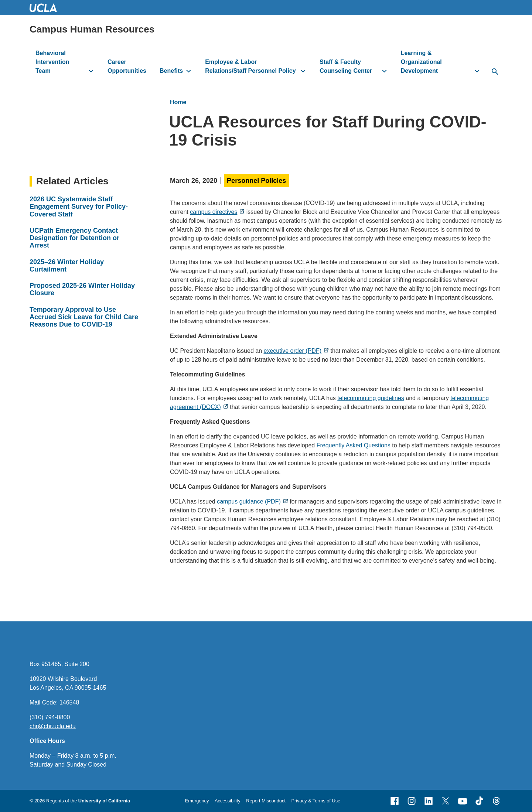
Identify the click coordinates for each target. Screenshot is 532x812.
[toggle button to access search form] (495, 72)
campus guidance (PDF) (249, 501)
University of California (104, 801)
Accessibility (228, 801)
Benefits (171, 71)
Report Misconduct (266, 801)
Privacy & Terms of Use (316, 801)
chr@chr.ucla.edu (53, 726)
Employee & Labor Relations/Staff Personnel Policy (250, 66)
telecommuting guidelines (371, 398)
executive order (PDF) (292, 351)
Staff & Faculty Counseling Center (346, 66)
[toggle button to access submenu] (91, 71)
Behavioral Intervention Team (52, 62)
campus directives (214, 212)
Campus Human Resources (92, 29)
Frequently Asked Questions (354, 445)
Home (178, 102)
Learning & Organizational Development (421, 62)
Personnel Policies (256, 181)
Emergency (197, 801)
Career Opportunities (127, 66)
